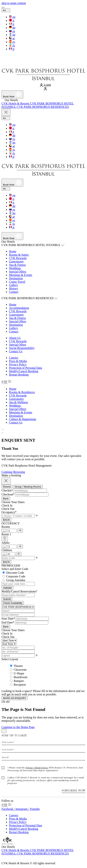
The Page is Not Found (23, 709)
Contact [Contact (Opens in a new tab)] (14, 331)
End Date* (8, 622)
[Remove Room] (4, 531)
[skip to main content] (14, 3)
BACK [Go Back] (6, 520)
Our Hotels (8, 242)
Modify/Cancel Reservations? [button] (19, 591)
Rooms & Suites (19, 255)
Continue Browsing (13, 472)
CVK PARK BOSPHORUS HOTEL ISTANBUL (33, 245)
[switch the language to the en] (12, 17)
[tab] (7, 487)
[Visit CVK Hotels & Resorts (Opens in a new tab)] (16, 103)
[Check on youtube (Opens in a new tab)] (10, 382)
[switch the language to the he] (12, 35)
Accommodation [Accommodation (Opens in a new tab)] (19, 308)
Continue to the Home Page (18, 727)
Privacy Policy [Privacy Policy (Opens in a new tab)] (18, 364)
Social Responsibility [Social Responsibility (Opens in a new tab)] (22, 348)
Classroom (20, 670)
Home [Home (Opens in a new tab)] (13, 305)
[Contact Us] (16, 422)
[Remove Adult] (4, 547)
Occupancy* (9, 512)
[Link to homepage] (43, 65)
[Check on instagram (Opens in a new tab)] (6, 382)
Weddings (15, 268)
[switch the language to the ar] (12, 38)
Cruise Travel (17, 282)
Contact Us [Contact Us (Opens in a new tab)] (16, 351)
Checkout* (8, 494)
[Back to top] (4, 731)
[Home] (13, 389)
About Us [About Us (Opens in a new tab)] (15, 338)
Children (7, 550)
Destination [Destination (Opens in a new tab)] (16, 325)
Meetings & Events (21, 275)
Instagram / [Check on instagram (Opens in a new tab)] (23, 809)
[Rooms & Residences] (22, 392)
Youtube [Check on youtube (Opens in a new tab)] (35, 809)
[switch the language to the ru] (12, 31)
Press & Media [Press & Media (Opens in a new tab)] (18, 361)
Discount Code (15, 573)
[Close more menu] (6, 112)
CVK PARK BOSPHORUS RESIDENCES (30, 298)
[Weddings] (15, 406)
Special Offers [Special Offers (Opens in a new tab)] (18, 321)
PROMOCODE (11, 566)
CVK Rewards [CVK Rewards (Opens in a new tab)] (18, 258)
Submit (7, 599)
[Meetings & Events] (21, 412)
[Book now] (12, 94)
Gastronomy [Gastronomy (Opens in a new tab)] (16, 315)
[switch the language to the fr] (12, 49)
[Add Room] (20, 531)
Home (13, 251)
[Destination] (16, 416)
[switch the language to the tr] (12, 21)
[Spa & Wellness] (19, 402)
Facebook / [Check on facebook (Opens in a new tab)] (9, 809)
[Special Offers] (18, 409)
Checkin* (7, 490)
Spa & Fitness (17, 265)
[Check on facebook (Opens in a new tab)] (3, 382)
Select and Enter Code (15, 569)
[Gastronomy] (16, 399)
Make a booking (11, 475)
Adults (6, 543)
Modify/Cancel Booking (24, 371)
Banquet (19, 681)
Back (6, 499)
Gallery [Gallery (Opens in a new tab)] (13, 328)
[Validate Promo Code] (7, 588)
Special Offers (18, 272)
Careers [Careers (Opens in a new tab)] (14, 358)
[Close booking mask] (6, 481)
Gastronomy (16, 261)
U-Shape (19, 673)
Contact (14, 292)
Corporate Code (16, 576)
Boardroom (21, 677)
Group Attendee (16, 580)
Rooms (6, 527)
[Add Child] (19, 554)
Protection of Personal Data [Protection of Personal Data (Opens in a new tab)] (25, 368)
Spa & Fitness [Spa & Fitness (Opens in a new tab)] (17, 318)
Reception (20, 685)
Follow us (7, 801)
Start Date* (8, 619)
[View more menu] (3, 7)
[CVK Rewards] (18, 396)
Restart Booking (19, 375)
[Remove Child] (4, 554)
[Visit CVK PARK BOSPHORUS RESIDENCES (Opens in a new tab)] (43, 107)
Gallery (13, 285)
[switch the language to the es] (12, 42)
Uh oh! (6, 702)
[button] (30, 491)
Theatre (18, 666)
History (13, 288)
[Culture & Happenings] (23, 419)
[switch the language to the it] (12, 24)
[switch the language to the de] (12, 28)
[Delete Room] (5, 539)
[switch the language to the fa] (12, 45)
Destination (16, 278)
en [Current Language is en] (6, 10)
